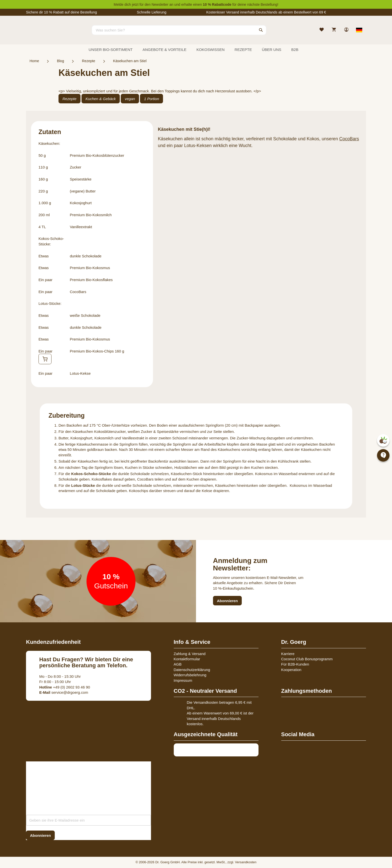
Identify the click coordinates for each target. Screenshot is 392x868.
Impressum (183, 680)
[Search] (261, 30)
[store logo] (45, 34)
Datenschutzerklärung (192, 670)
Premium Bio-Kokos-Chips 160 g (97, 351)
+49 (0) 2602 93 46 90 (65, 687)
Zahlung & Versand (190, 654)
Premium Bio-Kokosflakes (91, 280)
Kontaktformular (187, 659)
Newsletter (160, 4)
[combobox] (179, 30)
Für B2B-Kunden (295, 664)
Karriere (288, 654)
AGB (178, 664)
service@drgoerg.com (64, 692)
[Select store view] (359, 30)
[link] (347, 30)
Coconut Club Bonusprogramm (307, 659)
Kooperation (291, 670)
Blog (61, 61)
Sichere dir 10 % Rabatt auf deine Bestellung (61, 12)
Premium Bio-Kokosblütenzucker (97, 155)
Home (34, 61)
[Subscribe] (40, 835)
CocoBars (78, 292)
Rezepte (89, 61)
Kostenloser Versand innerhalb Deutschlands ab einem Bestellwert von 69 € (266, 12)
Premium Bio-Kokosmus (90, 268)
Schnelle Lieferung (151, 12)
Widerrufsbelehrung (190, 675)
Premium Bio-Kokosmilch (91, 215)
